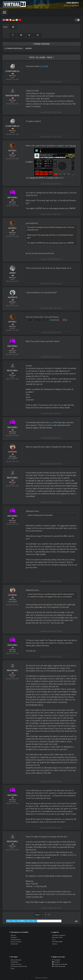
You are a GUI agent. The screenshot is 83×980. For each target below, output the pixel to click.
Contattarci (14, 962)
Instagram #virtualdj (60, 964)
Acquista (14, 937)
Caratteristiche (16, 940)
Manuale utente (57, 937)
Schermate (14, 944)
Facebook (56, 960)
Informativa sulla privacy (19, 966)
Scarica (13, 935)
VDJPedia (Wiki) (57, 942)
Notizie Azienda (16, 960)
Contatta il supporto (59, 935)
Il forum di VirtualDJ (14, 48)
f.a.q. (54, 940)
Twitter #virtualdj (59, 966)
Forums (55, 944)
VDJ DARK (44, 66)
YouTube (56, 962)
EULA (13, 969)
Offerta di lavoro (16, 964)
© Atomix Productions (41, 978)
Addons (28, 48)
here (51, 422)
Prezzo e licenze (16, 942)
